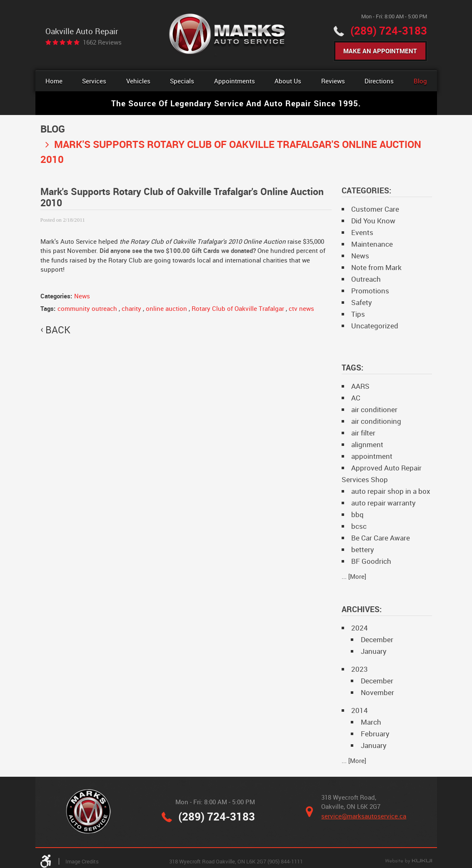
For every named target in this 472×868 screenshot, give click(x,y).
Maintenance (372, 244)
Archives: (362, 609)
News (82, 296)
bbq (357, 514)
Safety (362, 302)
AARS (360, 386)
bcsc (359, 526)
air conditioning (376, 421)
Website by (408, 861)
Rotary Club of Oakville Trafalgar (238, 308)
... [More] (354, 576)
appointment (372, 456)
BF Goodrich (371, 561)
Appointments (235, 81)
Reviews (333, 81)
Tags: (352, 367)
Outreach (366, 279)
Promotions (370, 291)
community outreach (87, 308)
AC (356, 398)
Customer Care (375, 209)
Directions (379, 81)
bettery (363, 549)
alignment (367, 444)
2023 (360, 669)
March (371, 722)
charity (131, 308)
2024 (360, 628)
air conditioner (374, 409)
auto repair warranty (383, 503)
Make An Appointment (380, 51)
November (377, 692)
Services (94, 81)
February (375, 734)
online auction (166, 308)
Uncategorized (375, 326)
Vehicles (138, 81)
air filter (363, 433)
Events (362, 232)
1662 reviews (102, 42)
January (374, 651)
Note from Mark (376, 267)
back (58, 330)
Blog (420, 81)
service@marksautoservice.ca (364, 816)
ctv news (301, 308)
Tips (358, 314)
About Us (288, 81)
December (377, 639)
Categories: (366, 190)
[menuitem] (54, 81)
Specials (182, 81)
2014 (360, 710)
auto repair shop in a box (391, 491)
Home (54, 81)
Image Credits (82, 861)
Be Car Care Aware (381, 538)
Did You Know (373, 221)
